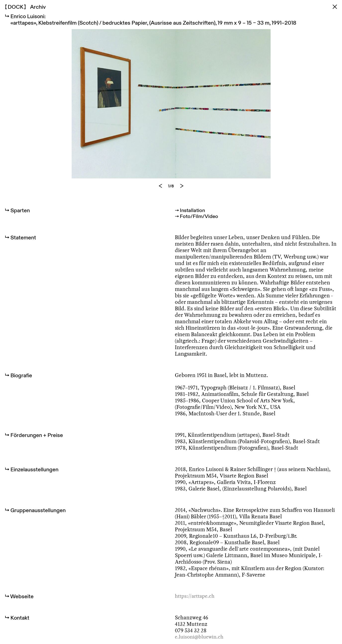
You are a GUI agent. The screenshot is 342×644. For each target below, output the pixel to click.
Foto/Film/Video (200, 221)
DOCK (15, 7)
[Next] (182, 191)
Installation (194, 215)
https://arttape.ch (196, 602)
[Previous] (160, 191)
